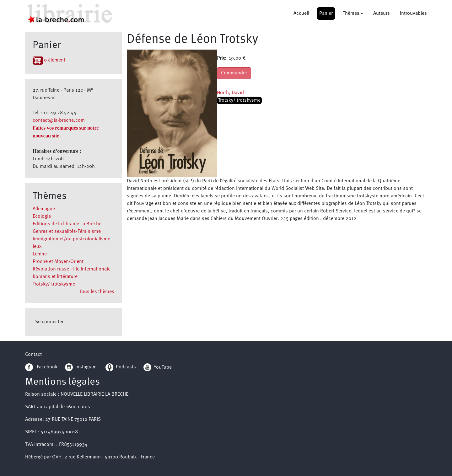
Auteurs (382, 13)
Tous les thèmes (97, 292)
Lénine (40, 254)
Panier (326, 13)
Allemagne (44, 209)
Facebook (41, 367)
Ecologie (42, 217)
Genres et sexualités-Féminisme (67, 232)
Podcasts (121, 367)
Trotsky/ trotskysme (54, 284)
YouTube (163, 367)
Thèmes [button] (351, 13)
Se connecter (49, 322)
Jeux (37, 247)
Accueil (301, 13)
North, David (230, 93)
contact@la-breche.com (59, 120)
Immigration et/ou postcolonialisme (71, 239)
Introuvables (413, 13)
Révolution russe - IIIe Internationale (72, 269)
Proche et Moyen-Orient (58, 262)
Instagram (81, 367)
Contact (33, 355)
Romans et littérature (55, 277)
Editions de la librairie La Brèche (67, 224)
